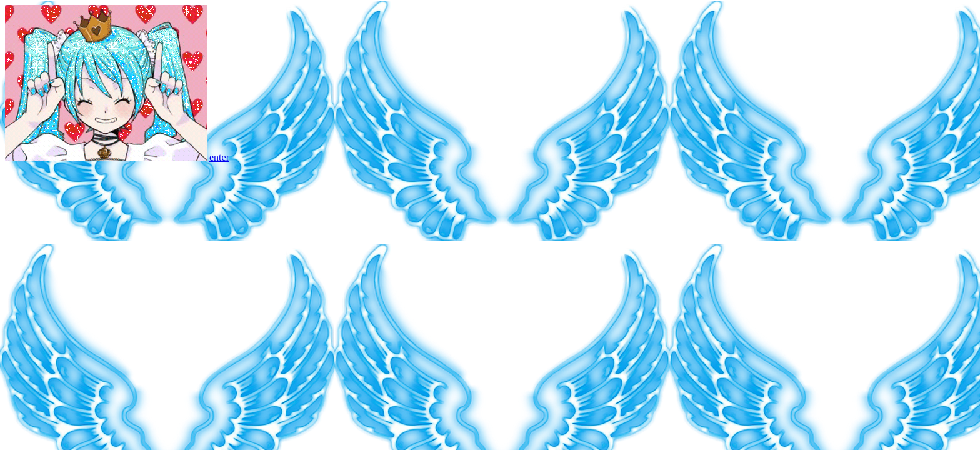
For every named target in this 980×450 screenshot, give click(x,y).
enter (219, 157)
